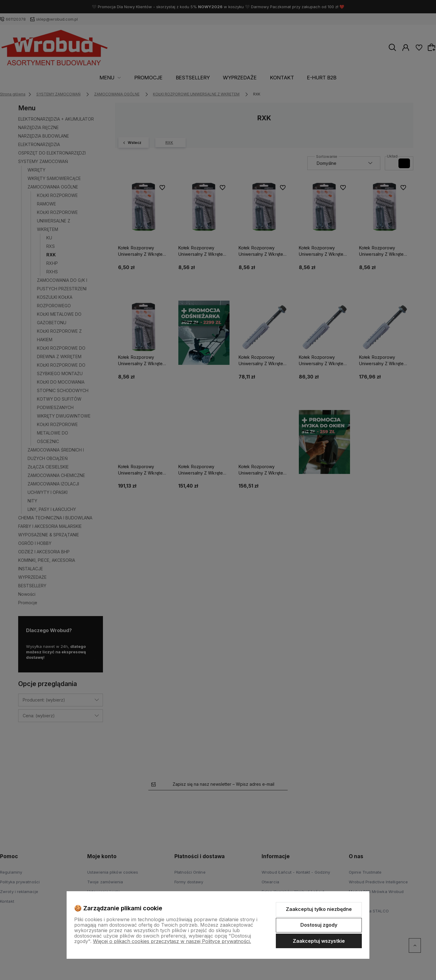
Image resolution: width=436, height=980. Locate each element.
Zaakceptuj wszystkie (319, 941)
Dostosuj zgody (319, 925)
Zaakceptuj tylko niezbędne (319, 909)
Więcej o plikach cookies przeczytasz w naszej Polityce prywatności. (172, 941)
